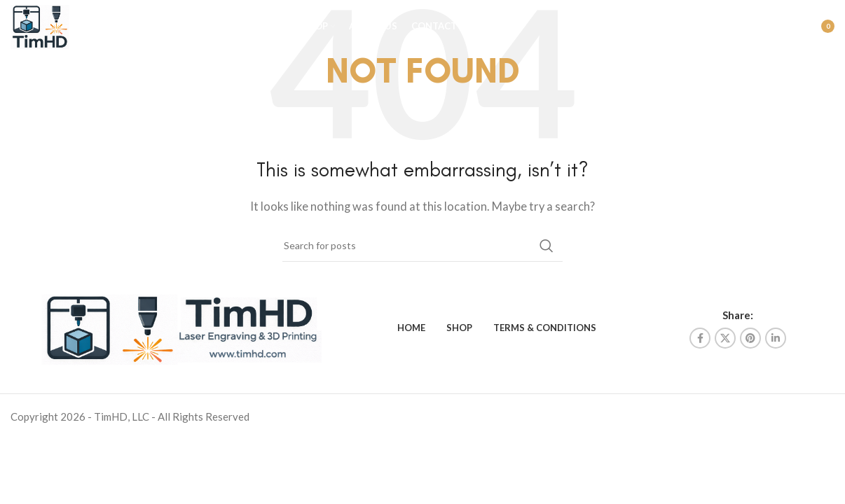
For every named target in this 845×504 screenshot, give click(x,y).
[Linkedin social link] (776, 338)
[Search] (754, 31)
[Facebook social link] (700, 338)
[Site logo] (48, 30)
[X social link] (725, 338)
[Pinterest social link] (750, 338)
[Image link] (181, 326)
